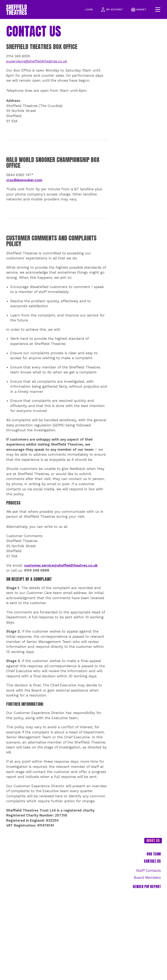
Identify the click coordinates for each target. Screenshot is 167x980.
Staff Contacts (148, 871)
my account (112, 10)
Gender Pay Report (147, 887)
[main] (83, 499)
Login (89, 10)
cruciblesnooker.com (24, 180)
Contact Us (152, 861)
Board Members (147, 878)
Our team (154, 854)
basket (139, 10)
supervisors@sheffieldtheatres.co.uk (37, 61)
